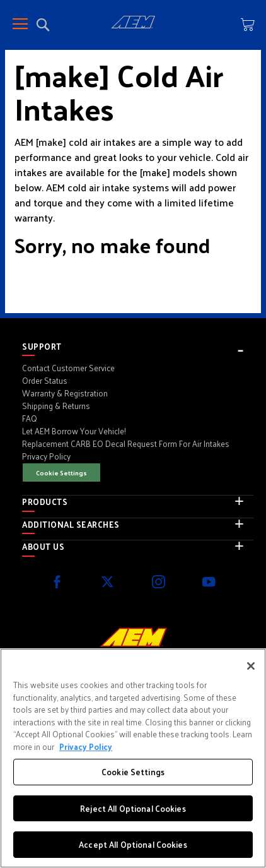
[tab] (138, 347)
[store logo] (133, 24)
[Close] (251, 666)
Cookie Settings (61, 473)
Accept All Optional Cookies (133, 844)
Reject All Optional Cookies (133, 808)
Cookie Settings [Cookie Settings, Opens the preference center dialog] (133, 772)
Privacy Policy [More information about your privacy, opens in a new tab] (86, 746)
